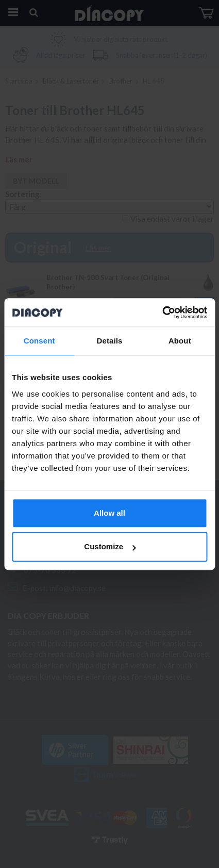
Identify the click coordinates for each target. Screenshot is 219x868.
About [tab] (180, 341)
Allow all (109, 513)
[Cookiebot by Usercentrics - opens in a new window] (162, 313)
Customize (110, 546)
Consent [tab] (39, 341)
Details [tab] (110, 341)
